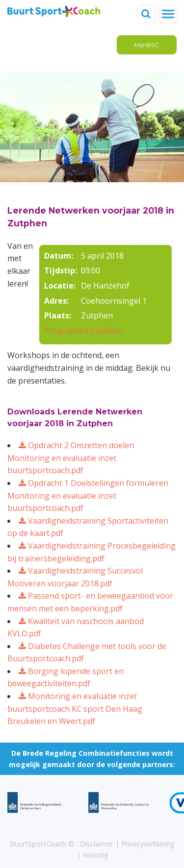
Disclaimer (97, 844)
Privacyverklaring (148, 844)
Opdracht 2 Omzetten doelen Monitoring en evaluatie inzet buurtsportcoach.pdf (71, 458)
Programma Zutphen (83, 331)
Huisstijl (95, 855)
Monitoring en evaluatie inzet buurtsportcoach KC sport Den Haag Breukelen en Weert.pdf (75, 709)
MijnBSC (147, 45)
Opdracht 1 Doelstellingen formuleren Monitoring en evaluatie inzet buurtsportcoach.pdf (88, 495)
